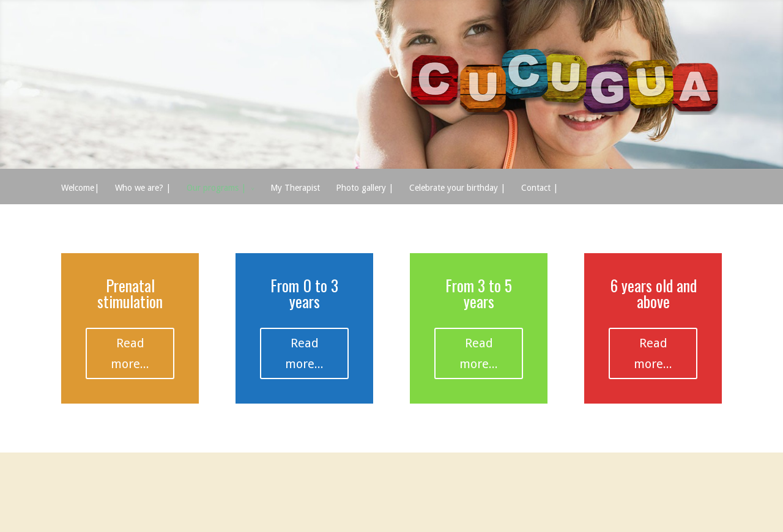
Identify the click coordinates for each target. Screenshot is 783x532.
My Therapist (295, 188)
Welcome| (80, 188)
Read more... (130, 353)
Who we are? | (143, 188)
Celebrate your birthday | (457, 188)
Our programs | (216, 188)
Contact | (540, 188)
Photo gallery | (365, 188)
